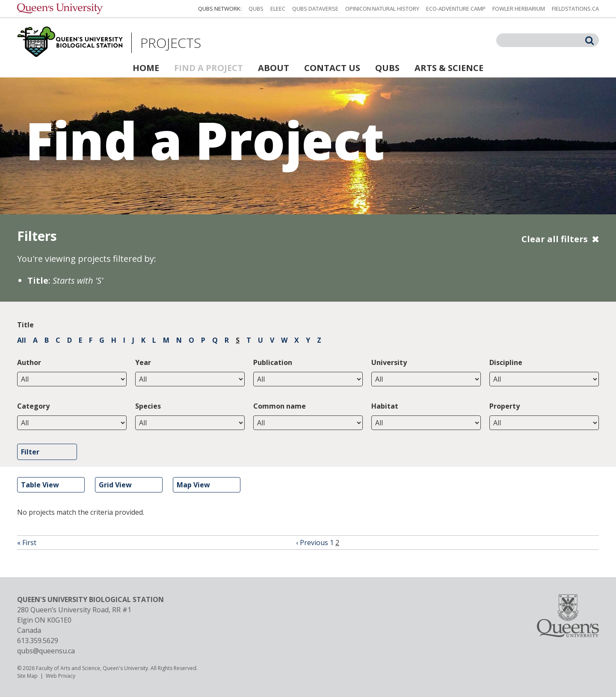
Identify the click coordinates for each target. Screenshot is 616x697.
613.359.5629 (38, 641)
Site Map (27, 676)
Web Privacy (61, 676)
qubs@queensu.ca (46, 651)
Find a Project (209, 68)
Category (33, 406)
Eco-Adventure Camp (456, 9)
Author (29, 362)
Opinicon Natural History (382, 9)
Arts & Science (449, 68)
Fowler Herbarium (519, 9)
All (22, 340)
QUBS (256, 9)
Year (143, 362)
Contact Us (332, 68)
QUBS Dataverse (315, 9)
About (274, 68)
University (389, 362)
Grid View (115, 485)
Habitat (385, 406)
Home (146, 68)
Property (505, 406)
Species (148, 406)
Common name (280, 406)
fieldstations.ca (575, 9)
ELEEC (278, 9)
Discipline (506, 362)
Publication (273, 362)
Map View (193, 485)
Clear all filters (555, 239)
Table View (40, 485)
